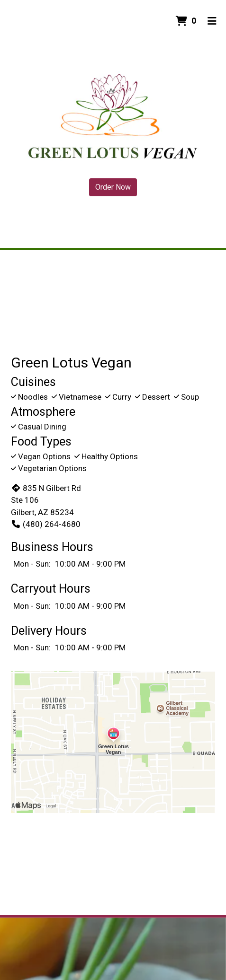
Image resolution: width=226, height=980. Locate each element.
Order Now (113, 187)
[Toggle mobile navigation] (212, 21)
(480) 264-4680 (46, 524)
